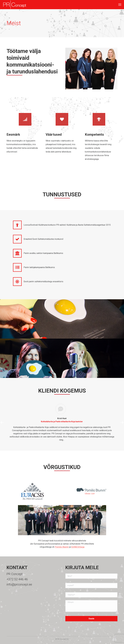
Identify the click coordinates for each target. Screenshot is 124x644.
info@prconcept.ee (19, 584)
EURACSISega (78, 547)
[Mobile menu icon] (120, 5)
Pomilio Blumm (62, 547)
